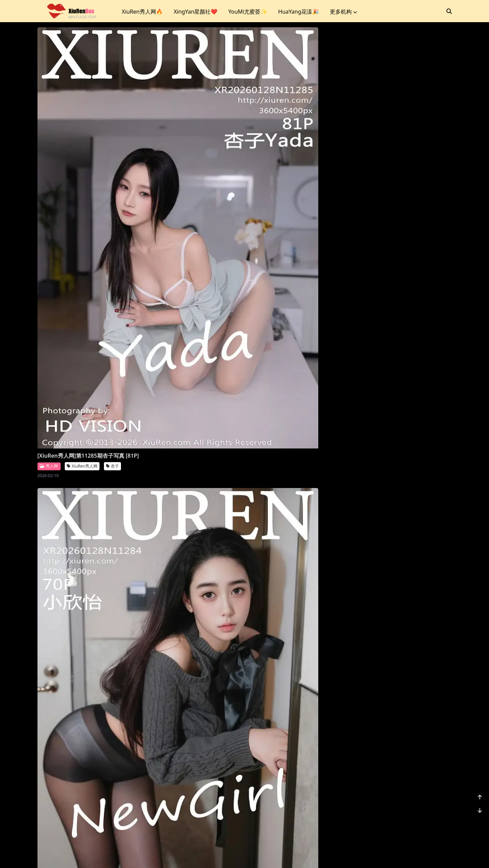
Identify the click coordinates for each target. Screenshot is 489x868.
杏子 (112, 202)
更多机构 (343, 12)
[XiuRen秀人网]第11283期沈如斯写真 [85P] (293, 187)
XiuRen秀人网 (82, 202)
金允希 (114, 791)
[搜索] (449, 11)
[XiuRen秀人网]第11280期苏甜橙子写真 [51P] (296, 384)
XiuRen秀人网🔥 (142, 12)
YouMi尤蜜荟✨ (248, 12)
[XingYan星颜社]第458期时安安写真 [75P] (396, 187)
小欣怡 (219, 202)
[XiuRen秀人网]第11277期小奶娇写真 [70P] (188, 580)
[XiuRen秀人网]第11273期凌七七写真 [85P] (188, 777)
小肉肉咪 (431, 791)
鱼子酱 (429, 595)
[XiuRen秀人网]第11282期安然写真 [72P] (81, 384)
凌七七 (219, 791)
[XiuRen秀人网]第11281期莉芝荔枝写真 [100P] (191, 384)
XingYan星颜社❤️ (196, 12)
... (415, 819)
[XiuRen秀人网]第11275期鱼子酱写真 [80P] (398, 580)
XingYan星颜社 (398, 202)
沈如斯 (324, 202)
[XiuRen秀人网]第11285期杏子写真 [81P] (81, 187)
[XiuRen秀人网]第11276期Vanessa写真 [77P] (296, 580)
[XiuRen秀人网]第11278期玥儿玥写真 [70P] (84, 580)
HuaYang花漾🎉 (299, 12)
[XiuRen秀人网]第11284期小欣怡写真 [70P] (188, 187)
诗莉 (322, 791)
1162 (431, 819)
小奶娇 (219, 595)
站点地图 (263, 854)
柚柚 (427, 398)
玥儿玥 (114, 595)
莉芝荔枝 (221, 398)
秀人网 (49, 202)
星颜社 (364, 202)
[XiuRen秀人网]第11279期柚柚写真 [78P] (395, 384)
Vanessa (287, 595)
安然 (112, 398)
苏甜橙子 (326, 398)
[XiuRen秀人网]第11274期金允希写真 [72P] (84, 777)
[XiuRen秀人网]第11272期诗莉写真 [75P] (291, 777)
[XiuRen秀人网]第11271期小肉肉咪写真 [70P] (401, 777)
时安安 (431, 202)
